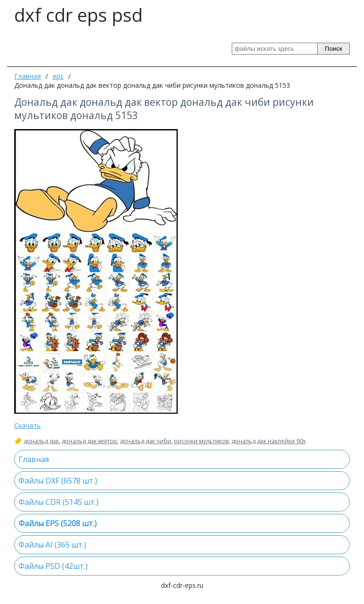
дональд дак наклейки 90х (268, 441)
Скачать (27, 425)
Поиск (333, 49)
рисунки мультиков (201, 441)
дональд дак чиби (146, 441)
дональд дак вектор (89, 441)
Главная (27, 76)
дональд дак (41, 441)
